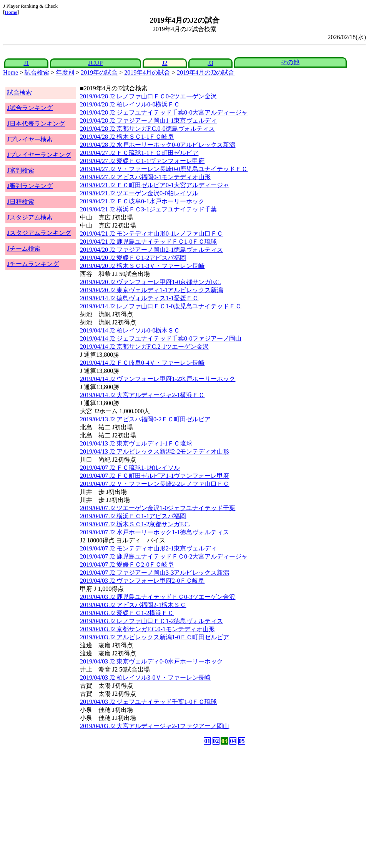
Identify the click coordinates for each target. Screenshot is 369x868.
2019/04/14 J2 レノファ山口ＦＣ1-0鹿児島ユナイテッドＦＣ (161, 306)
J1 (26, 63)
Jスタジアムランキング (39, 233)
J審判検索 (21, 170)
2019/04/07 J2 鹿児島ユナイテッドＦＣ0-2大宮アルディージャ (164, 556)
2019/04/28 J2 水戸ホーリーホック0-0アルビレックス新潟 (158, 145)
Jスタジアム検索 (30, 217)
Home (11, 12)
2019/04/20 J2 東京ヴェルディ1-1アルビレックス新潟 (151, 290)
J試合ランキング (30, 108)
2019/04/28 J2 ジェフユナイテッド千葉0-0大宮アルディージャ (164, 112)
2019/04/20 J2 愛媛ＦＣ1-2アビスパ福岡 (133, 258)
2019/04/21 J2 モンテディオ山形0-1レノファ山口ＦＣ (151, 234)
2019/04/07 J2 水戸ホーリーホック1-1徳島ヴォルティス (155, 532)
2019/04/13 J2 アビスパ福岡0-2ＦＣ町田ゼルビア (145, 419)
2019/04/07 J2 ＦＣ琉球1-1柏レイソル (130, 468)
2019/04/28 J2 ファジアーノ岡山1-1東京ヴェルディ (148, 121)
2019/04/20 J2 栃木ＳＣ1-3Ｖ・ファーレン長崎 (142, 266)
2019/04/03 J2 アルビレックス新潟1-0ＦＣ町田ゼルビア (155, 637)
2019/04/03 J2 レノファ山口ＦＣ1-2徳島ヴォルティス (151, 621)
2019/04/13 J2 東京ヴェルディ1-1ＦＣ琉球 (136, 443)
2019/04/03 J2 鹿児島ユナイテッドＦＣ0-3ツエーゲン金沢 (158, 597)
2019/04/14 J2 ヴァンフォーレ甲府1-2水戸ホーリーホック (158, 379)
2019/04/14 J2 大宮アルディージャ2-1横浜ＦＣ (142, 395)
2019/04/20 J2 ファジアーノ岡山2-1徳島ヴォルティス (151, 250)
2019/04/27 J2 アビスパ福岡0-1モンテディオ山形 (145, 177)
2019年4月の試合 (147, 72)
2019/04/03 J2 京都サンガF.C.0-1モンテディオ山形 (147, 629)
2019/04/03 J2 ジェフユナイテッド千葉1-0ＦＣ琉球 (148, 702)
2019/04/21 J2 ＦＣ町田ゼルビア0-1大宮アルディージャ (155, 185)
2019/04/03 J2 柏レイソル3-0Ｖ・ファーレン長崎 (145, 678)
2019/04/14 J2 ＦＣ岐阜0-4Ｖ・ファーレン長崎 (142, 363)
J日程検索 (21, 202)
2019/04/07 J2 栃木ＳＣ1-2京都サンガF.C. (135, 524)
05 (242, 741)
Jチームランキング (33, 264)
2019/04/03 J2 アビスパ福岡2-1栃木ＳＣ (133, 605)
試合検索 (37, 72)
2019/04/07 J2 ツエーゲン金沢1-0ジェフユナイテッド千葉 (158, 508)
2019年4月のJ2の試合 (206, 72)
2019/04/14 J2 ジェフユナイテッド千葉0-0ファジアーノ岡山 (161, 338)
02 (216, 741)
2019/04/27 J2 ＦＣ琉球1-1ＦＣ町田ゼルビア (139, 153)
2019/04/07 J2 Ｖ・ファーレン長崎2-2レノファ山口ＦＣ (155, 484)
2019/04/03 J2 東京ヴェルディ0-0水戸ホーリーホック (151, 661)
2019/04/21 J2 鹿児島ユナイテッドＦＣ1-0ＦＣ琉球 (148, 242)
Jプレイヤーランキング (39, 155)
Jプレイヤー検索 (30, 139)
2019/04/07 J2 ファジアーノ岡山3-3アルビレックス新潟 (155, 573)
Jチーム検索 (24, 249)
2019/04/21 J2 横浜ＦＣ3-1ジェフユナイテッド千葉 (148, 209)
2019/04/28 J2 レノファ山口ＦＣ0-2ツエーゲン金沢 (148, 96)
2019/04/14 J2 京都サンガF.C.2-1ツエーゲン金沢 (144, 347)
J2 (165, 63)
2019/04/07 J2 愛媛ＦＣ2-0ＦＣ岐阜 (127, 565)
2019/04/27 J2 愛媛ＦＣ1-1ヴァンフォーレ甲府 (142, 161)
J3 (210, 63)
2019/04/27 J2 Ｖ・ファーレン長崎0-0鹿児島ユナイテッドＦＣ (164, 169)
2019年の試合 (99, 72)
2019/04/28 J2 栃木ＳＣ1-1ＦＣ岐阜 (127, 137)
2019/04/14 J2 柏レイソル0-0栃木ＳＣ (130, 330)
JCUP (96, 63)
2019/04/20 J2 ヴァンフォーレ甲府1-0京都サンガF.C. (150, 282)
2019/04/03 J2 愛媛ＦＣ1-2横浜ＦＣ (127, 613)
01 (207, 741)
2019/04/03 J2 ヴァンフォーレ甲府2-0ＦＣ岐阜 (142, 581)
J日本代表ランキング (36, 124)
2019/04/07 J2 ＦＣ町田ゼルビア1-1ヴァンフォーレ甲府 (155, 476)
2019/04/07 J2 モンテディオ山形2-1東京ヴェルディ (148, 548)
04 (233, 741)
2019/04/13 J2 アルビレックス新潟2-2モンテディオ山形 (155, 451)
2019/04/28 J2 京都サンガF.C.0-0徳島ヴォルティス (147, 129)
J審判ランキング (30, 186)
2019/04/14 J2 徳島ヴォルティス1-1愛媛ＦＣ (139, 298)
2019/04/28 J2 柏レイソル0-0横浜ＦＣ (130, 104)
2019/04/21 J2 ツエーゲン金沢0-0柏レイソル (139, 193)
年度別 (65, 72)
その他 (290, 62)
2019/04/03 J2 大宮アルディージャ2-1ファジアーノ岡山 (155, 726)
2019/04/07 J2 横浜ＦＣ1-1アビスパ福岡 (133, 516)
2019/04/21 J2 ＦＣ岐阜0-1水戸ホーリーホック (142, 201)
